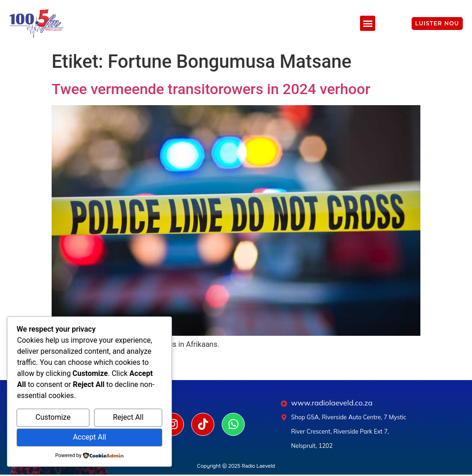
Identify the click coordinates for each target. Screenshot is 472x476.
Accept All (89, 437)
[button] (368, 23)
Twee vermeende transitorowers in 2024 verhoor (211, 89)
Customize (53, 417)
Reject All (128, 417)
